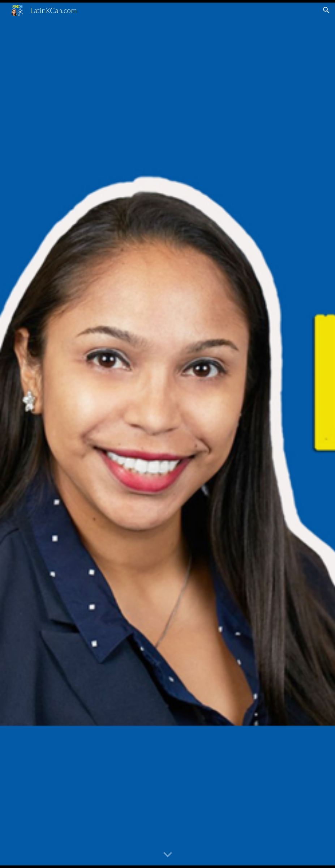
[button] (326, 10)
